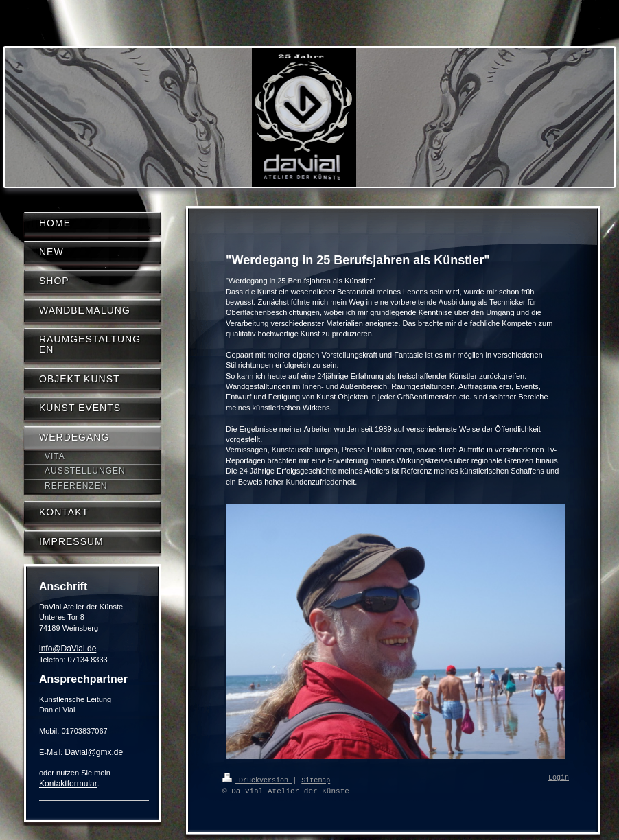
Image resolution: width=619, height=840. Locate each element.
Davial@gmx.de (94, 752)
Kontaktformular (68, 784)
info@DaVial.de (68, 649)
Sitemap (316, 780)
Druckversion (257, 780)
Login (559, 778)
